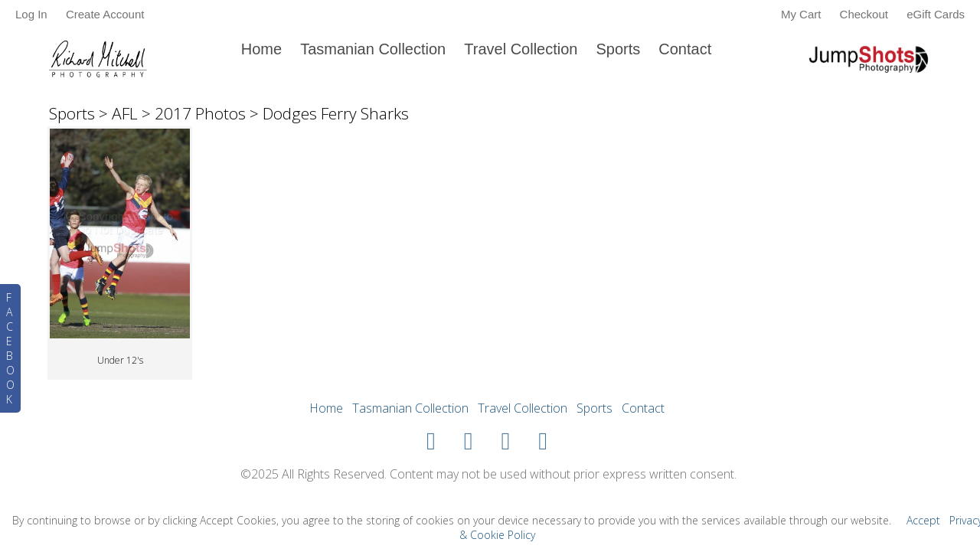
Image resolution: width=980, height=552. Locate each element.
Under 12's (120, 360)
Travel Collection (521, 49)
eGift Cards (936, 14)
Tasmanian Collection (373, 49)
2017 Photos (200, 113)
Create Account (105, 14)
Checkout (864, 14)
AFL (125, 113)
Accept (923, 520)
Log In (31, 14)
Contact (685, 49)
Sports (618, 49)
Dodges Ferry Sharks (336, 113)
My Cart (803, 14)
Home (261, 49)
